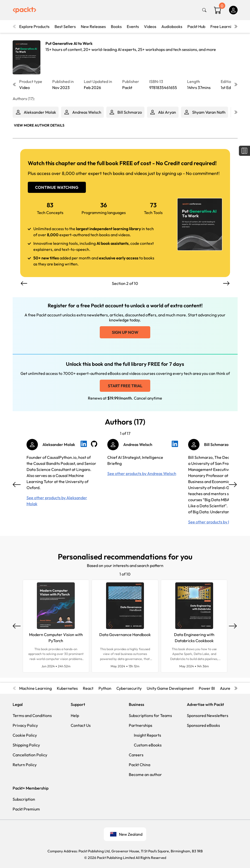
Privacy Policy (25, 725)
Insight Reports (147, 735)
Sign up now (125, 332)
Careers (136, 755)
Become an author (145, 774)
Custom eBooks (148, 745)
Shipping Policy (26, 745)
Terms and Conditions (32, 715)
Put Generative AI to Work (69, 43)
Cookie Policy (25, 735)
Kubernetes (67, 688)
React (88, 688)
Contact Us (81, 725)
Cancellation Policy (30, 755)
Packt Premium (26, 809)
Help (75, 715)
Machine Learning (35, 688)
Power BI (207, 688)
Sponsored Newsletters (208, 715)
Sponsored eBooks (203, 725)
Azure (225, 688)
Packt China (140, 765)
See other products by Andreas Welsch (142, 473)
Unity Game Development (170, 688)
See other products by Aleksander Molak (57, 501)
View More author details (39, 125)
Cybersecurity (129, 688)
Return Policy (25, 765)
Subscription (24, 799)
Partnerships (141, 725)
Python (105, 688)
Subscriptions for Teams (150, 715)
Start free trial (125, 386)
